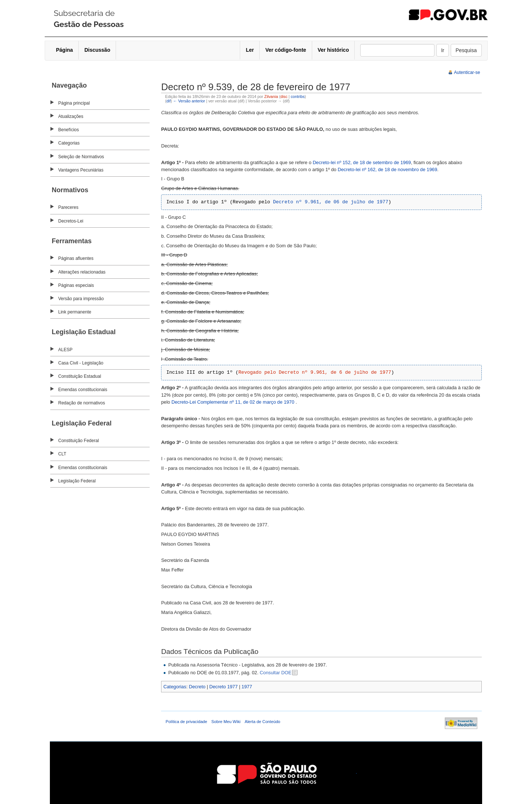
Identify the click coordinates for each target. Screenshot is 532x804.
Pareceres (69, 207)
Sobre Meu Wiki (226, 722)
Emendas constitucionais (83, 390)
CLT (62, 454)
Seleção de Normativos (81, 157)
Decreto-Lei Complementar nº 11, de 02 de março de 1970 (233, 402)
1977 (247, 687)
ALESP (66, 350)
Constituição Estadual (80, 376)
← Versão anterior (189, 101)
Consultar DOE (276, 673)
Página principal (74, 103)
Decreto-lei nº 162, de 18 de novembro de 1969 (387, 169)
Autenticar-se (467, 72)
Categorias (69, 143)
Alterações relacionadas (82, 272)
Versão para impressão (81, 299)
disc (284, 96)
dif (169, 101)
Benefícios (69, 130)
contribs (298, 96)
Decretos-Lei (71, 221)
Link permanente (75, 312)
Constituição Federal (79, 441)
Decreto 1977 (224, 687)
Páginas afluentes (76, 258)
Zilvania (271, 96)
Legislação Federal (77, 481)
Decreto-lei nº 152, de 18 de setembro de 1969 (362, 162)
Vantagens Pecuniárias (81, 170)
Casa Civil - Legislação (81, 363)
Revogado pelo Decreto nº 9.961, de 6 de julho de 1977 (315, 372)
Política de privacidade (186, 722)
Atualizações (71, 116)
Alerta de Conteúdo (262, 722)
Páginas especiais (76, 285)
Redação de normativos (82, 403)
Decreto (197, 687)
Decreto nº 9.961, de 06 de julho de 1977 (331, 202)
